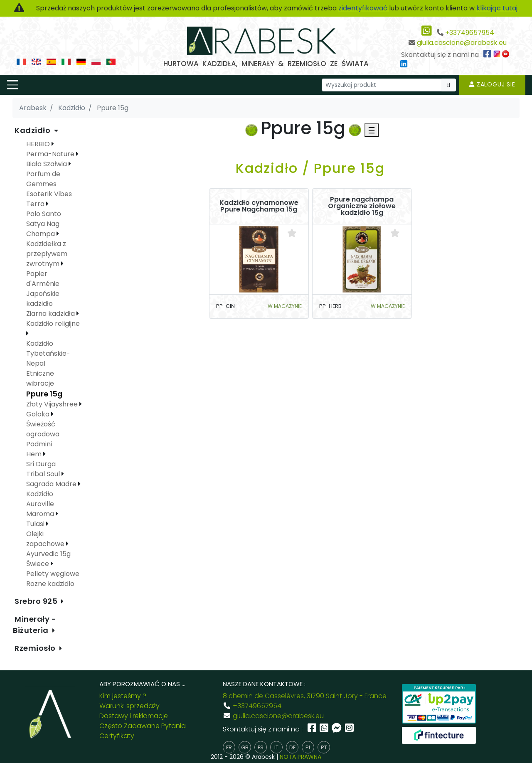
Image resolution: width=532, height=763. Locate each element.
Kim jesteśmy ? (123, 696)
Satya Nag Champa (43, 229)
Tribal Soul (44, 474)
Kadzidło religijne (53, 324)
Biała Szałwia (47, 164)
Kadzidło (33, 130)
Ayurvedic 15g (48, 554)
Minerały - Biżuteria (35, 625)
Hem (35, 454)
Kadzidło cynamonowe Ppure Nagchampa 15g (259, 206)
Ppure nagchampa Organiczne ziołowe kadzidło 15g (362, 206)
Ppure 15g (44, 394)
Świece (38, 564)
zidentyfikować (364, 8)
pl (308, 747)
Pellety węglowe (53, 574)
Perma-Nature (51, 154)
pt (324, 747)
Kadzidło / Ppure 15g (310, 168)
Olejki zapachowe (46, 539)
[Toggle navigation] (12, 85)
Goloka (39, 414)
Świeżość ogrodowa (43, 429)
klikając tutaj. (498, 8)
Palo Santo (44, 214)
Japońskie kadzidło (43, 299)
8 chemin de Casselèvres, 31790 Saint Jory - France (305, 696)
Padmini (39, 444)
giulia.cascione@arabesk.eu (462, 43)
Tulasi (36, 524)
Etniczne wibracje (40, 378)
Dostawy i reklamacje (134, 716)
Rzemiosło (36, 648)
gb (245, 747)
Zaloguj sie (492, 84)
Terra (36, 204)
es (261, 747)
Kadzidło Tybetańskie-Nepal (48, 353)
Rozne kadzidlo (50, 584)
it (276, 747)
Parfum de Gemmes (43, 179)
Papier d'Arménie (43, 279)
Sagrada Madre (52, 484)
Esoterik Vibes (49, 194)
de (292, 747)
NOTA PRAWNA (300, 757)
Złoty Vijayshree (53, 404)
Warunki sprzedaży (129, 706)
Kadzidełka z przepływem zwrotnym (47, 254)
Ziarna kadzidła (51, 314)
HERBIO (39, 144)
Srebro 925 (37, 601)
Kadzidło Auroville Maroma (41, 504)
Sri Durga (41, 464)
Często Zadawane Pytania (143, 726)
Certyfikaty (117, 736)
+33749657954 (470, 33)
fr (229, 747)
